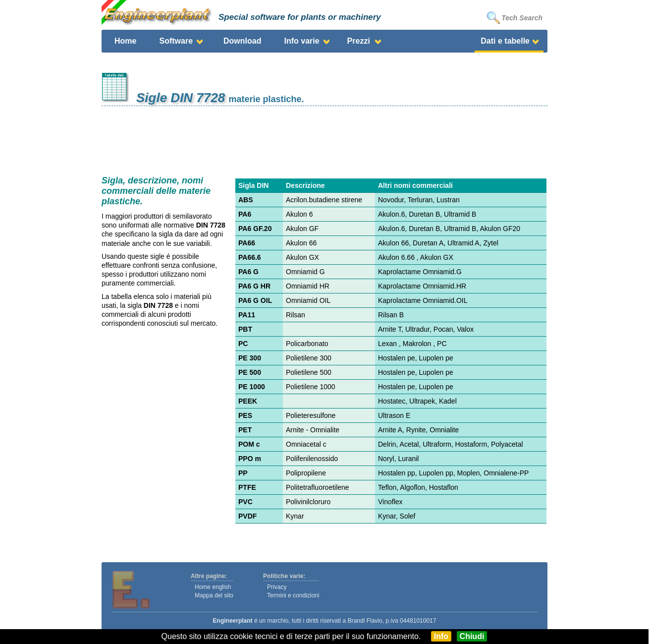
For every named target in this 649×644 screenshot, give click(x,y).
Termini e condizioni (293, 595)
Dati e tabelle (505, 41)
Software (176, 41)
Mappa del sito (214, 595)
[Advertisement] (324, 138)
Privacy (277, 587)
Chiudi (472, 636)
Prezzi (359, 41)
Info (441, 636)
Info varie (301, 41)
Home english (213, 587)
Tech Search (514, 18)
